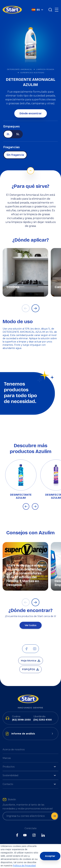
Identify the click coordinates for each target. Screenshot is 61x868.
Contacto (29, 779)
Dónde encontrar (31, 109)
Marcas (7, 753)
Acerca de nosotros (14, 745)
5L (18, 129)
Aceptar (50, 856)
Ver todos (31, 620)
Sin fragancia (15, 150)
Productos (29, 762)
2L (8, 129)
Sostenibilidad (29, 771)
